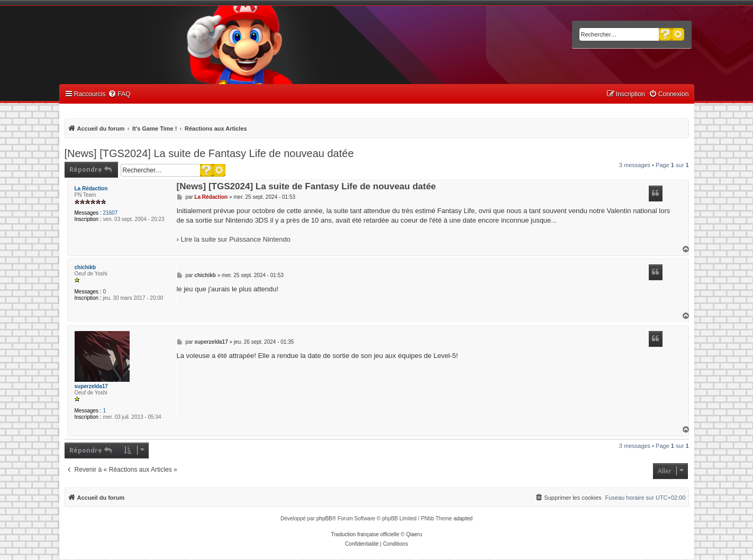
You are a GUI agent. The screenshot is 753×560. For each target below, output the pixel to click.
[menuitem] (119, 94)
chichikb (85, 267)
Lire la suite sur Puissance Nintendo (235, 239)
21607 (110, 213)
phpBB (324, 518)
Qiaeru (414, 534)
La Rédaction (91, 189)
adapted (463, 518)
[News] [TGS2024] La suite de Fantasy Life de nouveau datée (209, 153)
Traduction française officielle (365, 534)
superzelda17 (91, 386)
